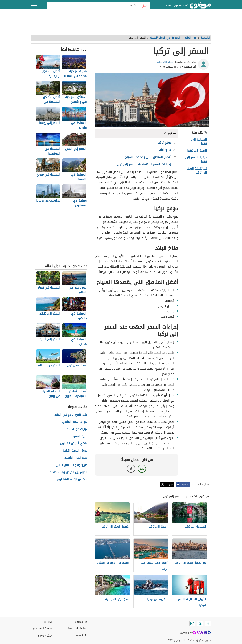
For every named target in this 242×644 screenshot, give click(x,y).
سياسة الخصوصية (77, 629)
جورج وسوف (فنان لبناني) (71, 465)
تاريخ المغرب (80, 436)
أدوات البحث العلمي (75, 422)
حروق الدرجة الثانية (75, 451)
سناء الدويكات (165, 62)
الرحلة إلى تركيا (197, 151)
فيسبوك (185, 484)
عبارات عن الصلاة (77, 429)
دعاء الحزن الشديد (76, 458)
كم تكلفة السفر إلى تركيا (197, 171)
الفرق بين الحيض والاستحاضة (69, 472)
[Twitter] (200, 623)
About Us (82, 635)
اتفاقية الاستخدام (43, 629)
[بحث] (145, 6)
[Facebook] (208, 623)
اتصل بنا (48, 622)
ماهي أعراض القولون (74, 443)
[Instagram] (192, 623)
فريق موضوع (45, 635)
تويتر (171, 484)
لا (131, 469)
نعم (142, 469)
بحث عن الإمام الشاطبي (72, 479)
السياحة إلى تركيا (199, 142)
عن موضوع (81, 622)
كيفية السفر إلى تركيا (196, 159)
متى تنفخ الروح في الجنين (71, 415)
